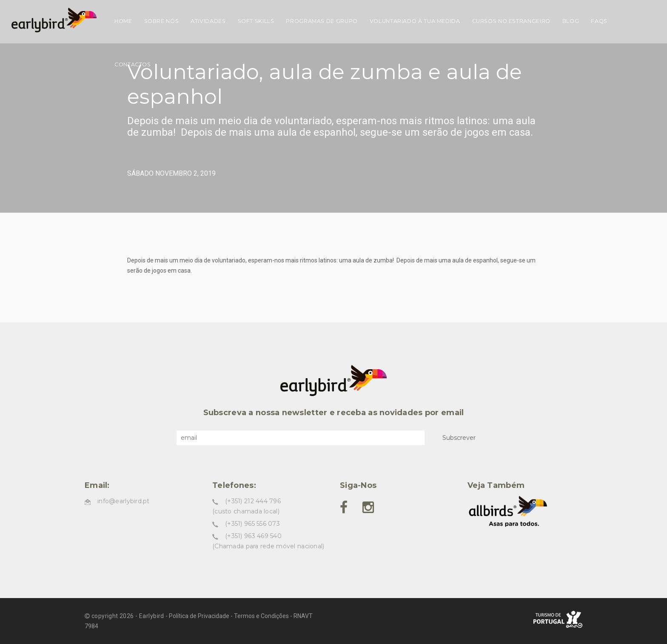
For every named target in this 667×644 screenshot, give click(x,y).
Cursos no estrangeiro (511, 21)
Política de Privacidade (199, 616)
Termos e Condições (261, 616)
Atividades (208, 21)
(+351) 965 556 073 (252, 524)
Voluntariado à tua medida (415, 21)
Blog (571, 21)
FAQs (599, 21)
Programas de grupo (322, 21)
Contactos (133, 64)
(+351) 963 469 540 (253, 536)
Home (123, 21)
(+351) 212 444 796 (253, 501)
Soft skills (256, 21)
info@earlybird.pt (124, 501)
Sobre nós (162, 21)
